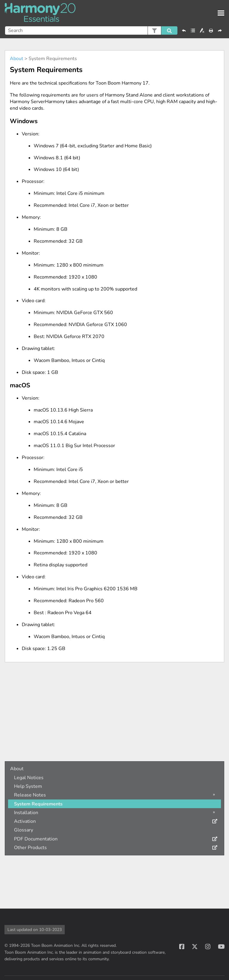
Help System (28, 786)
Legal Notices (29, 778)
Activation (25, 821)
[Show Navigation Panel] (221, 13)
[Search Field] (91, 30)
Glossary (24, 830)
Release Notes (30, 795)
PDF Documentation (36, 839)
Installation (26, 813)
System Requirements (38, 804)
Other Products (30, 848)
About (17, 59)
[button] (154, 30)
